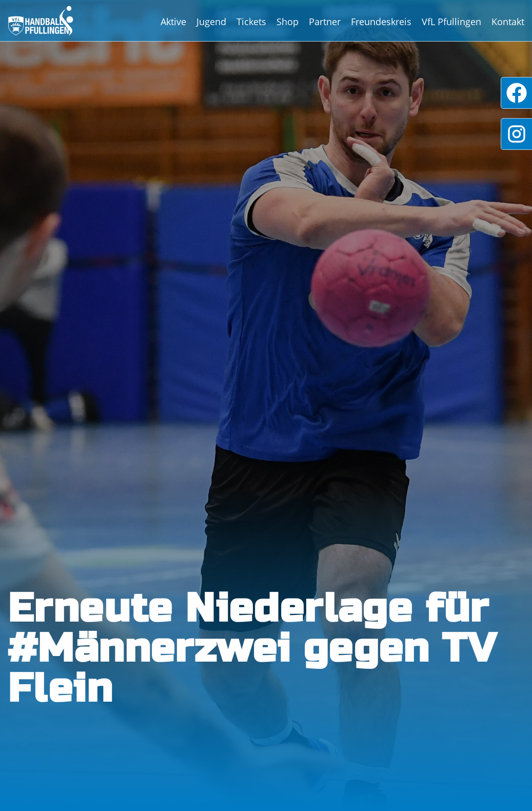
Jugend (211, 22)
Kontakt (508, 22)
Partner (325, 22)
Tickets (251, 22)
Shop (288, 22)
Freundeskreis (381, 22)
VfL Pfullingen (451, 22)
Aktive (173, 22)
